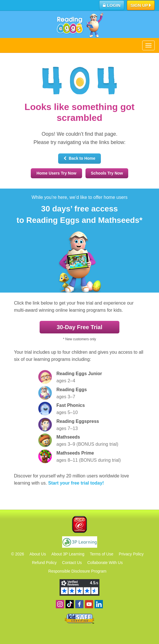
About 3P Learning (68, 554)
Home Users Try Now (56, 173)
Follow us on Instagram (60, 604)
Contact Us (72, 563)
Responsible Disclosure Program (78, 571)
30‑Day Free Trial (79, 327)
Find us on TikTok (70, 604)
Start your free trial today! (76, 483)
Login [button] (112, 5)
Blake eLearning (79, 524)
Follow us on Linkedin (99, 604)
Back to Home (79, 158)
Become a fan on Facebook (79, 604)
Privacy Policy (131, 554)
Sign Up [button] (141, 6)
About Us (38, 554)
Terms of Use (101, 554)
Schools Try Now (107, 173)
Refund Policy (44, 563)
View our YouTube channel (89, 604)
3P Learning (80, 542)
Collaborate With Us (105, 563)
